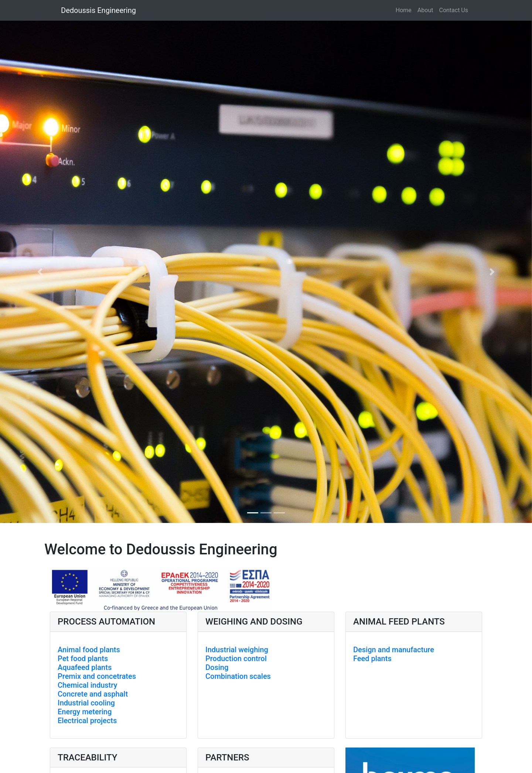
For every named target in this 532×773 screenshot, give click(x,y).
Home (404, 10)
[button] (40, 272)
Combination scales (238, 676)
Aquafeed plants (85, 667)
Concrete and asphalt (93, 694)
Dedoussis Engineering (98, 10)
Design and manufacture (394, 650)
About (425, 10)
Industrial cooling (86, 703)
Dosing (217, 667)
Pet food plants (83, 659)
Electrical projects (87, 721)
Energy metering (85, 712)
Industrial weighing (237, 650)
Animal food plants (89, 650)
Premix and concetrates (97, 676)
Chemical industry (87, 685)
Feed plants (372, 659)
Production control (236, 659)
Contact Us (453, 10)
